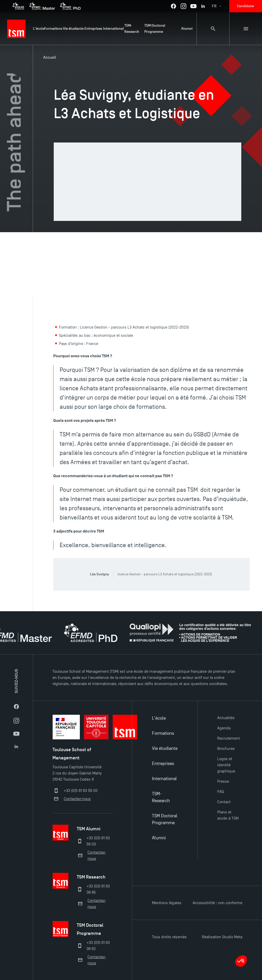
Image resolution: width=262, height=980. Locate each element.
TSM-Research (161, 797)
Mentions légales (167, 903)
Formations (163, 733)
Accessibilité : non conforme (217, 903)
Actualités (226, 718)
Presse (223, 781)
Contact (224, 802)
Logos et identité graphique (226, 765)
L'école (159, 718)
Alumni (159, 838)
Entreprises (163, 764)
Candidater (246, 6)
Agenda (224, 728)
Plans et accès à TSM (228, 815)
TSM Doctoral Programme (165, 819)
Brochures (226, 749)
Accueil (50, 57)
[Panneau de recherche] (213, 29)
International (164, 779)
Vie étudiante (165, 748)
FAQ (221, 792)
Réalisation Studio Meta (222, 937)
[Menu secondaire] (246, 29)
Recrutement (228, 738)
